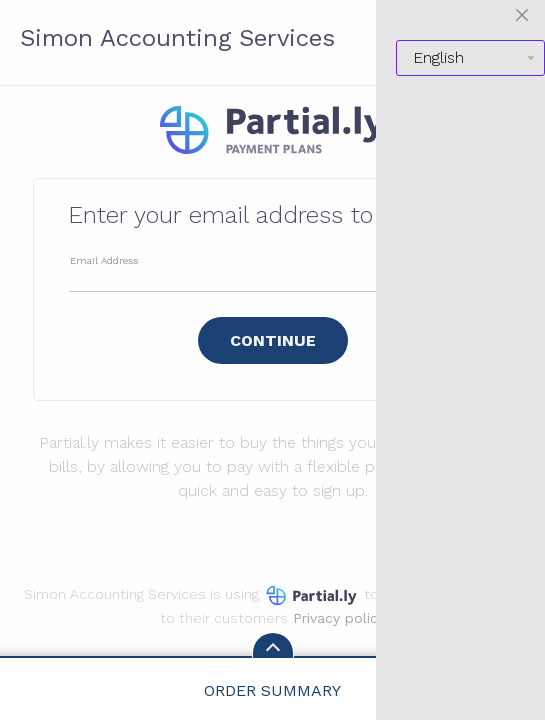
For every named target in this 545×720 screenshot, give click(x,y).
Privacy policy (339, 618)
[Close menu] (522, 15)
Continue (273, 340)
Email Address (104, 260)
